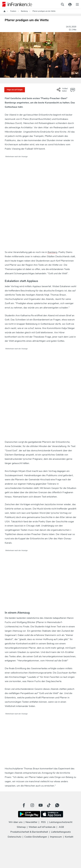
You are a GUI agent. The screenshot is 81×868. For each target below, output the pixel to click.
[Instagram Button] (32, 805)
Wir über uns (16, 822)
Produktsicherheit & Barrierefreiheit (29, 832)
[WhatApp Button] (57, 805)
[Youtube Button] (40, 805)
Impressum (56, 837)
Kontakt (69, 837)
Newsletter (31, 822)
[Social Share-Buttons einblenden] (63, 91)
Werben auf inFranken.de (42, 827)
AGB (61, 827)
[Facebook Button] (24, 805)
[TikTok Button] (49, 805)
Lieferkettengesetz (61, 832)
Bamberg (52, 252)
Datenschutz (15, 837)
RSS (43, 822)
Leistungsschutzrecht (61, 822)
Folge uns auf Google (15, 90)
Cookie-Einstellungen (36, 837)
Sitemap (21, 827)
